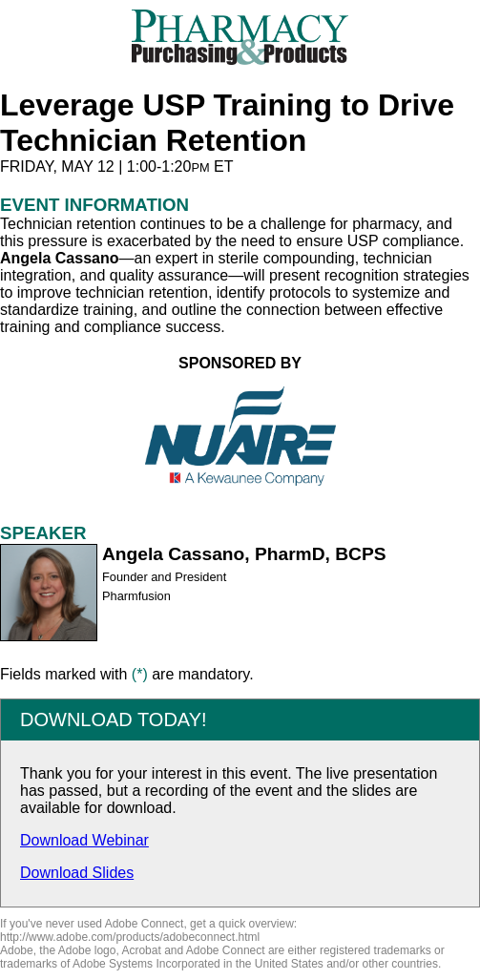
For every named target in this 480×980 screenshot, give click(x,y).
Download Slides (77, 873)
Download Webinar (84, 840)
